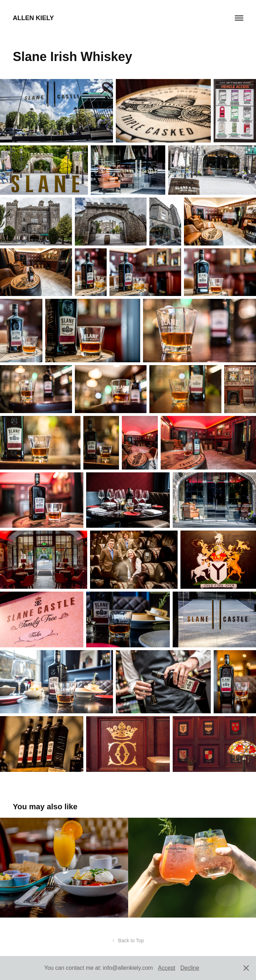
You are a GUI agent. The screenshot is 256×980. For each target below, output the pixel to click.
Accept (166, 968)
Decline (190, 968)
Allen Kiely (33, 18)
